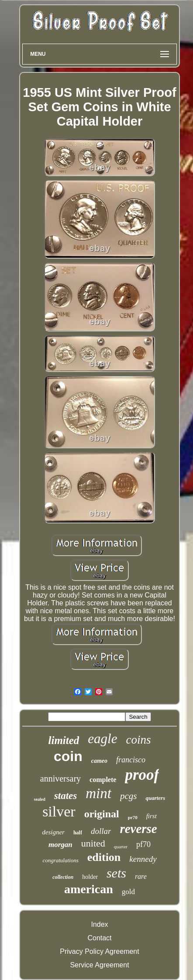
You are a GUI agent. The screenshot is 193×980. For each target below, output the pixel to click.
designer (53, 832)
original (102, 814)
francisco (131, 760)
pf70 (143, 844)
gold (128, 892)
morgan (60, 845)
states (65, 796)
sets (116, 873)
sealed (40, 799)
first (152, 816)
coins (138, 740)
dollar (101, 831)
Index (99, 924)
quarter (121, 847)
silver (59, 811)
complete (103, 780)
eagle (102, 739)
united (93, 843)
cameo (99, 761)
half (78, 833)
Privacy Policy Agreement (99, 951)
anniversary (60, 779)
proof (142, 775)
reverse (138, 829)
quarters (155, 798)
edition (104, 857)
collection (63, 877)
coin (68, 756)
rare (141, 876)
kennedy (143, 859)
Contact (99, 938)
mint (98, 793)
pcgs (129, 796)
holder (90, 877)
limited (64, 740)
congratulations (60, 860)
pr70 (133, 817)
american (89, 889)
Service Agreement (99, 965)
